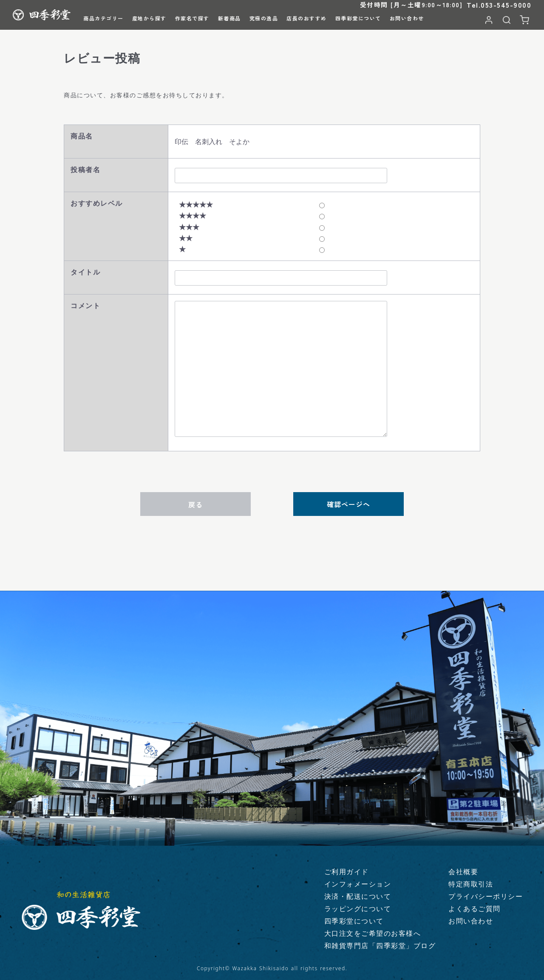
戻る (195, 504)
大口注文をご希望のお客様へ (373, 933)
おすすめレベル (97, 203)
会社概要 (463, 872)
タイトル (85, 272)
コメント (85, 306)
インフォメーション (358, 884)
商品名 (82, 136)
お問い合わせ (471, 921)
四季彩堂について (354, 921)
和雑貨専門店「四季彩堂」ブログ (380, 946)
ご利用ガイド (347, 872)
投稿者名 (85, 170)
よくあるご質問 (475, 909)
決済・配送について (358, 896)
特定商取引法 (471, 884)
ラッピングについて (358, 909)
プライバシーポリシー (486, 896)
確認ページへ (348, 504)
